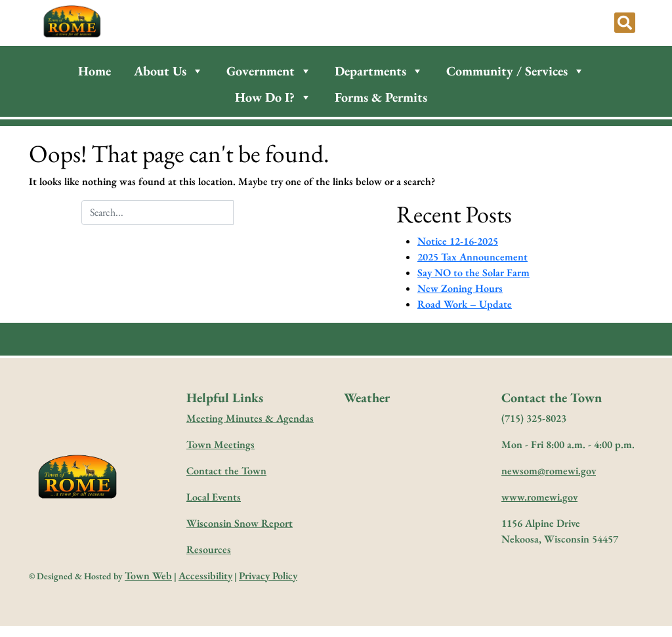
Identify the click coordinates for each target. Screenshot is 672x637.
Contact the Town (226, 471)
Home (94, 71)
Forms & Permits (381, 97)
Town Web (148, 576)
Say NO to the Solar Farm (473, 273)
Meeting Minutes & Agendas (250, 418)
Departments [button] (379, 71)
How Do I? (273, 97)
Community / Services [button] (515, 71)
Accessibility (205, 576)
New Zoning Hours (460, 288)
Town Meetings (220, 444)
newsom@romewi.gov (549, 471)
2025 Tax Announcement (472, 257)
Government (269, 71)
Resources (209, 549)
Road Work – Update (465, 304)
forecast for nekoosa (409, 503)
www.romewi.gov (539, 497)
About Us (169, 71)
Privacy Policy (268, 576)
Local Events (214, 497)
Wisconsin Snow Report (240, 523)
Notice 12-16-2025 (458, 241)
